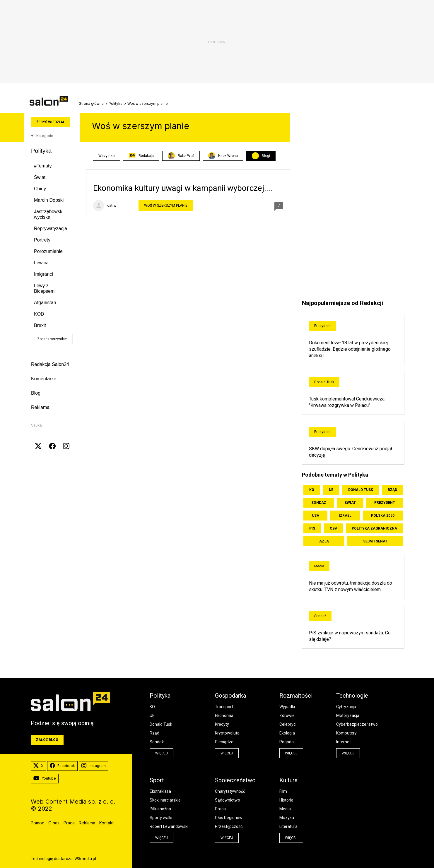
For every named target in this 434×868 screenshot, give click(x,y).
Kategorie (42, 136)
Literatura (288, 826)
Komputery (346, 733)
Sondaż (319, 503)
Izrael (345, 516)
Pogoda (287, 742)
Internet (344, 742)
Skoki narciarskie (165, 800)
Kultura (288, 780)
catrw (112, 206)
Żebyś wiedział (51, 122)
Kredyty (222, 724)
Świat (40, 177)
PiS (312, 528)
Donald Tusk (324, 382)
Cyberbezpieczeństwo (357, 724)
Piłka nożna (160, 809)
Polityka (116, 104)
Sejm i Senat (375, 541)
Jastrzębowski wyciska (49, 214)
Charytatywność (230, 791)
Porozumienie (48, 251)
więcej (162, 753)
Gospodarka (230, 696)
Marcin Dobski (49, 200)
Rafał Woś (181, 156)
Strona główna (91, 104)
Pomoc (37, 823)
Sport (157, 780)
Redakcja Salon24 (50, 364)
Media (319, 566)
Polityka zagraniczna (374, 528)
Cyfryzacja (346, 707)
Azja (324, 541)
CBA (334, 528)
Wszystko (106, 156)
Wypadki (287, 707)
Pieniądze (224, 742)
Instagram (94, 766)
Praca (220, 809)
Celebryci (288, 724)
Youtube (45, 778)
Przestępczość (229, 826)
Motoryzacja (348, 715)
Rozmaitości (296, 696)
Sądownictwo (228, 800)
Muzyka (287, 818)
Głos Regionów (229, 818)
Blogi (36, 393)
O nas (54, 823)
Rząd (392, 490)
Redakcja (141, 156)
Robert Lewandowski (169, 826)
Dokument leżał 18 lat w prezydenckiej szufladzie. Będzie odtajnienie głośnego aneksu (350, 349)
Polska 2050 (383, 516)
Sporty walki (161, 818)
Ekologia (287, 733)
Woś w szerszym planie (166, 206)
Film (283, 791)
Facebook (62, 766)
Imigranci (43, 274)
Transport (224, 707)
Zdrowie (287, 715)
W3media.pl (85, 859)
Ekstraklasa (160, 791)
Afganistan (45, 303)
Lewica (41, 263)
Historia (286, 800)
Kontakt (106, 823)
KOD (39, 314)
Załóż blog (47, 740)
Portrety (42, 240)
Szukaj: (37, 425)
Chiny (40, 189)
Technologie (352, 696)
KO (312, 490)
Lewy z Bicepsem (44, 288)
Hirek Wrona (223, 156)
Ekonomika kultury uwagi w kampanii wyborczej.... (183, 188)
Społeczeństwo (235, 780)
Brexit (40, 325)
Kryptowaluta (227, 733)
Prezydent (322, 326)
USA (316, 516)
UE (331, 490)
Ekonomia (224, 715)
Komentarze (44, 379)
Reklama (40, 407)
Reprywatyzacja (51, 228)
